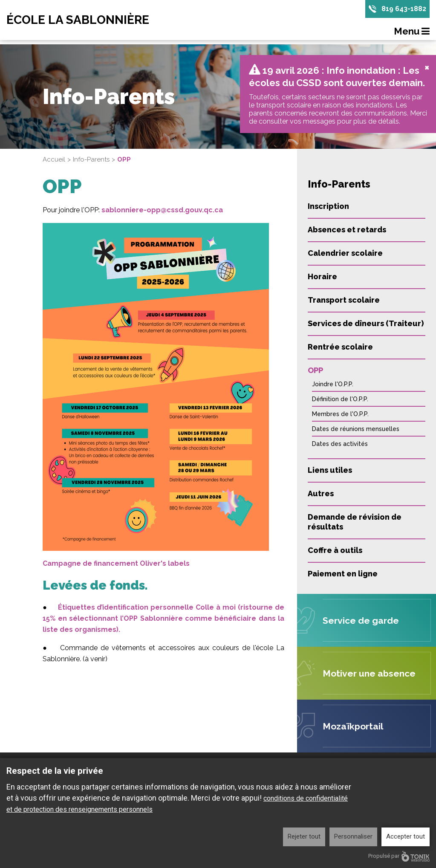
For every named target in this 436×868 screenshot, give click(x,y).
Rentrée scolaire (340, 347)
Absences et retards (347, 230)
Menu (412, 31)
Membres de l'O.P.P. (340, 414)
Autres (321, 493)
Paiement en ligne (343, 574)
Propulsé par (399, 856)
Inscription (328, 206)
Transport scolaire (344, 300)
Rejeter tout (304, 836)
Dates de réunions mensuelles (356, 429)
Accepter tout (406, 836)
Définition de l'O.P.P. (340, 399)
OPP (315, 370)
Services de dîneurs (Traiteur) (366, 323)
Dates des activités (340, 444)
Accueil (54, 159)
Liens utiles (330, 470)
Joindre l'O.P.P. (333, 384)
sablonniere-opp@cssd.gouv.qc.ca (162, 210)
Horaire (322, 276)
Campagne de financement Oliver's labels (116, 563)
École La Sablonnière (78, 20)
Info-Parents (91, 159)
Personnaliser (353, 836)
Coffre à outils (335, 550)
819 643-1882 (404, 9)
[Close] (427, 67)
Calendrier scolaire (345, 253)
